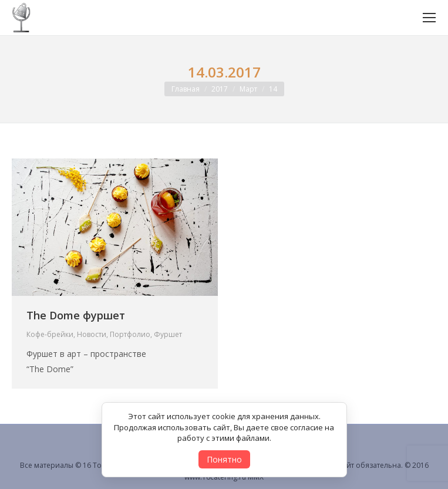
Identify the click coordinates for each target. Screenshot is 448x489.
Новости (92, 334)
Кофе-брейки (50, 334)
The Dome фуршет (76, 315)
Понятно (224, 459)
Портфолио (130, 334)
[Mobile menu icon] (429, 18)
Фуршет (168, 334)
